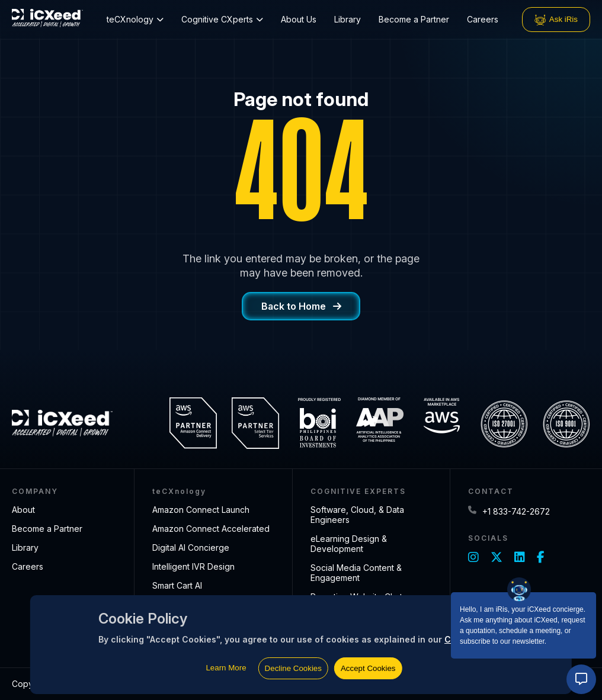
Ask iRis (556, 20)
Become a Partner (414, 19)
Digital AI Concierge (191, 548)
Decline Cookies (293, 668)
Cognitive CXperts (222, 19)
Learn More (226, 668)
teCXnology (135, 19)
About (23, 510)
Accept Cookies (368, 668)
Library (348, 19)
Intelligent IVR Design (193, 566)
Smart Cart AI (177, 585)
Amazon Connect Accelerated (211, 529)
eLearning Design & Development (349, 544)
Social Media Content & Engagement (356, 573)
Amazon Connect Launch (201, 510)
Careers (483, 19)
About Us (299, 19)
